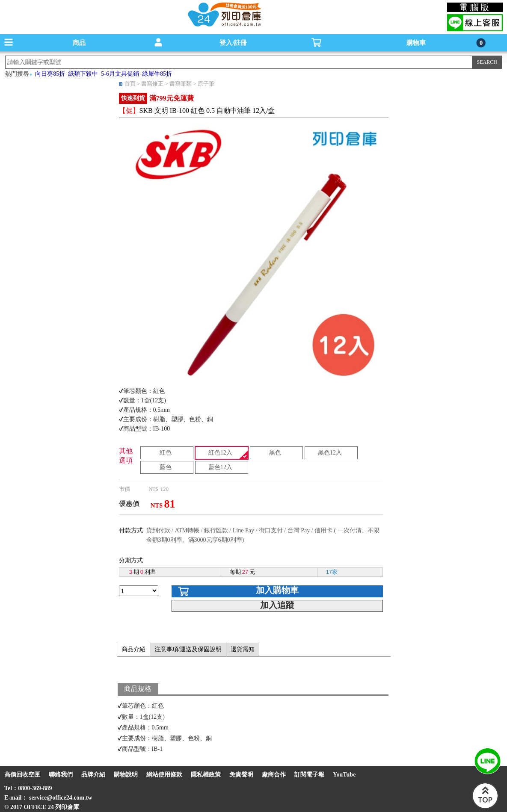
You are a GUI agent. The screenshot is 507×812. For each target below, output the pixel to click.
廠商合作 (274, 775)
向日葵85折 (50, 74)
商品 (79, 43)
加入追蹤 (277, 605)
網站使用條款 (164, 775)
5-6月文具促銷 (120, 74)
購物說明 (126, 775)
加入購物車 (277, 590)
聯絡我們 (61, 775)
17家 (332, 572)
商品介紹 (133, 649)
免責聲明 (241, 775)
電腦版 (475, 7)
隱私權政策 (206, 775)
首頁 (130, 84)
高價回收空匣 (22, 775)
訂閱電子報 (309, 775)
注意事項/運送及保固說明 (188, 649)
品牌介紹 (93, 775)
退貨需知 (243, 649)
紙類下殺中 (83, 74)
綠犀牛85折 (157, 74)
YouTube (344, 775)
